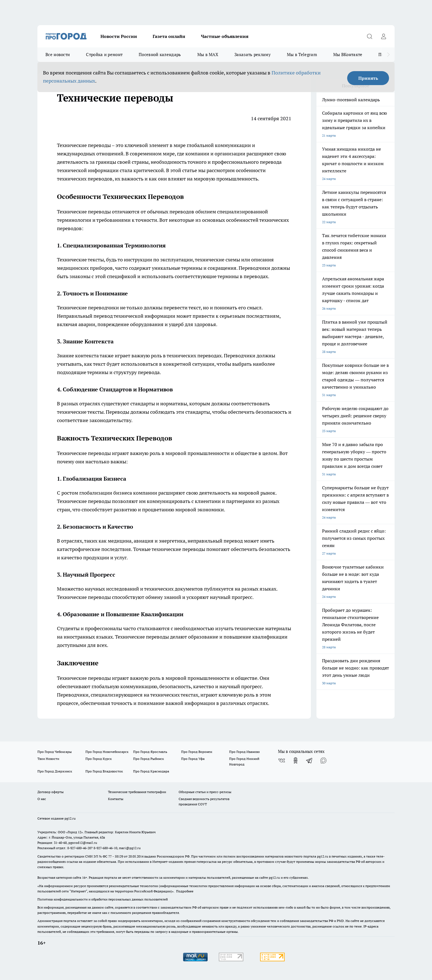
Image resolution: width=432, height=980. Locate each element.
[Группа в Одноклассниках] (296, 760)
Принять (368, 78)
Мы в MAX (208, 55)
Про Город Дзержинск (55, 771)
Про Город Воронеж (197, 752)
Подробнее (185, 891)
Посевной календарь (160, 55)
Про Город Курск (99, 759)
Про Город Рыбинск (148, 759)
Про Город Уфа (193, 759)
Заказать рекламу (253, 55)
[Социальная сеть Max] (323, 760)
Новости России (119, 36)
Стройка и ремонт (104, 55)
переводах (256, 276)
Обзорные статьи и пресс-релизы (205, 792)
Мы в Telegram (302, 55)
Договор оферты (51, 792)
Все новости (58, 55)
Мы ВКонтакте (348, 55)
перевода (149, 372)
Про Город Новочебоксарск (107, 752)
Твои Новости (48, 759)
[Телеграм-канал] (309, 760)
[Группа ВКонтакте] (282, 760)
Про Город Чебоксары (55, 752)
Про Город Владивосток (104, 771)
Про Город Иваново (244, 752)
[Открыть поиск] (369, 36)
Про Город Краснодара (151, 771)
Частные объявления (225, 36)
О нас (42, 799)
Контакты (116, 799)
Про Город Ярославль (150, 752)
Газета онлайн (169, 36)
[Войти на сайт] (383, 36)
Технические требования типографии (137, 792)
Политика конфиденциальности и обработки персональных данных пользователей (103, 899)
